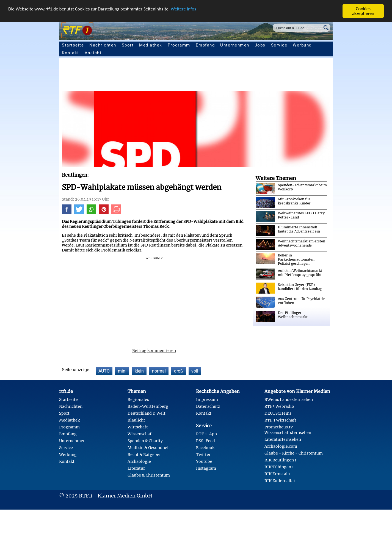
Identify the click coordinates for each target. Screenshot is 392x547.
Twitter (203, 455)
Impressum (207, 400)
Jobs (260, 45)
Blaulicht (136, 420)
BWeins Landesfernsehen (289, 400)
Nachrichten (103, 45)
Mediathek (151, 45)
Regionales (138, 400)
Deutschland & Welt (147, 413)
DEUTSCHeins (278, 413)
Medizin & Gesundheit (149, 448)
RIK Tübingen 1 (279, 467)
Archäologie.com (281, 446)
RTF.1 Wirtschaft (280, 420)
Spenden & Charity (145, 441)
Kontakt (71, 53)
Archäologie (139, 461)
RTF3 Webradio (279, 406)
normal (159, 371)
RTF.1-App (206, 434)
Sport (128, 45)
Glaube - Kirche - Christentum (294, 453)
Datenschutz (208, 406)
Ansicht (93, 53)
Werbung (302, 45)
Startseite (73, 45)
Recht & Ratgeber (144, 455)
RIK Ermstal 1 (277, 474)
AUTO (104, 371)
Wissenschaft (140, 434)
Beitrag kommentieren (154, 351)
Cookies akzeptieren (363, 11)
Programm (179, 45)
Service (279, 45)
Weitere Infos (183, 9)
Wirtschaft (138, 427)
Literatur (136, 468)
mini (122, 371)
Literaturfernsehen (283, 439)
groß (179, 371)
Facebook (205, 448)
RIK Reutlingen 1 (280, 460)
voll (195, 371)
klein (139, 371)
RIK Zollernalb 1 (280, 481)
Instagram (206, 468)
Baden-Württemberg (148, 406)
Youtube (204, 461)
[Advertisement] (227, 76)
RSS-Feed (205, 441)
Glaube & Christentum (149, 475)
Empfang (205, 45)
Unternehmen (235, 45)
